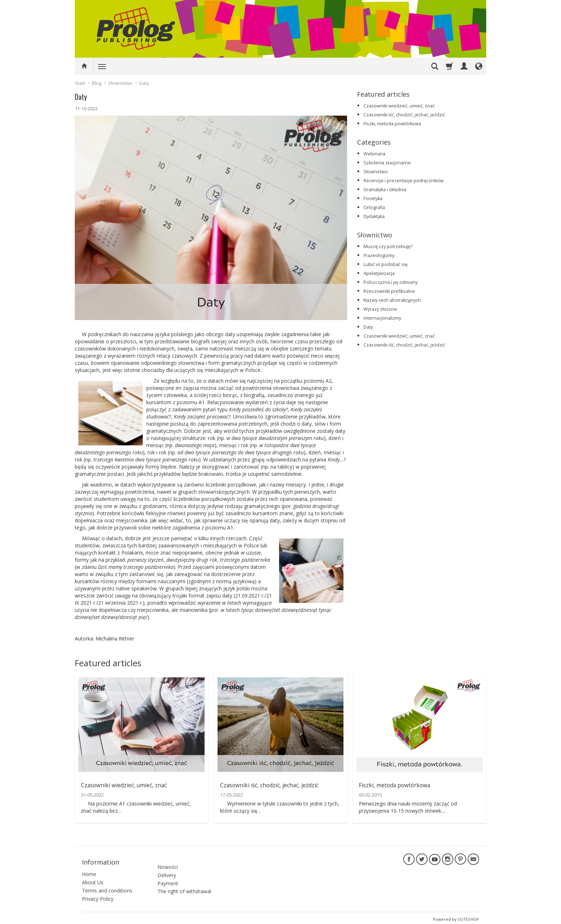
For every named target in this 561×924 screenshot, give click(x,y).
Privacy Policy (98, 896)
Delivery (167, 869)
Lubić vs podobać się (386, 264)
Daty (368, 327)
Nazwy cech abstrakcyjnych (392, 300)
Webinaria (374, 154)
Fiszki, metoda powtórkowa (392, 124)
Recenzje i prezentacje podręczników (404, 181)
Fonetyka (373, 199)
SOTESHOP (468, 917)
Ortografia (374, 207)
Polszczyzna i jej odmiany (391, 282)
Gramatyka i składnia (385, 190)
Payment (168, 877)
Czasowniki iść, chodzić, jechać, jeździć (404, 115)
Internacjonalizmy (382, 318)
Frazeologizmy (379, 255)
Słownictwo (376, 172)
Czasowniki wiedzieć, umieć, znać (399, 106)
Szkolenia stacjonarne (387, 163)
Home (89, 872)
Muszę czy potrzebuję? (388, 246)
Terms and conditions (107, 888)
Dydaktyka (374, 216)
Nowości (168, 861)
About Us (93, 880)
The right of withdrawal (184, 886)
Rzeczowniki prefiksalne (389, 291)
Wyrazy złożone (380, 309)
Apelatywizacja (379, 273)
